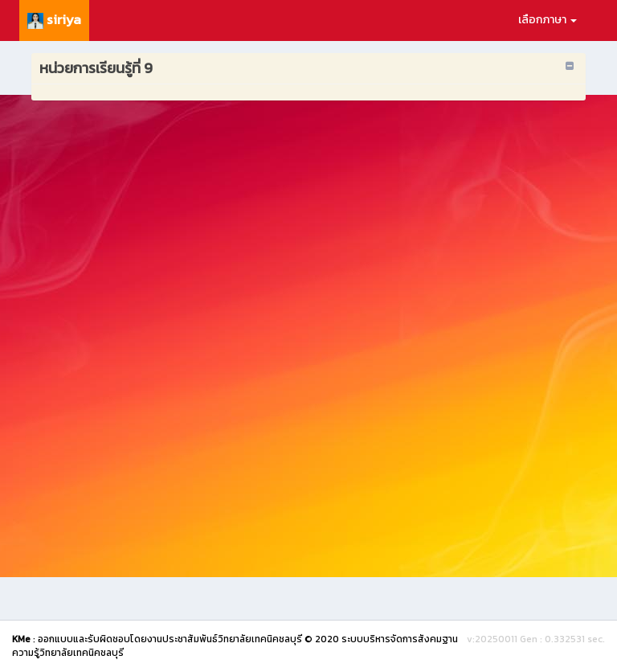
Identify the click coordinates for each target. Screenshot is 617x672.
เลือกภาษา (548, 20)
